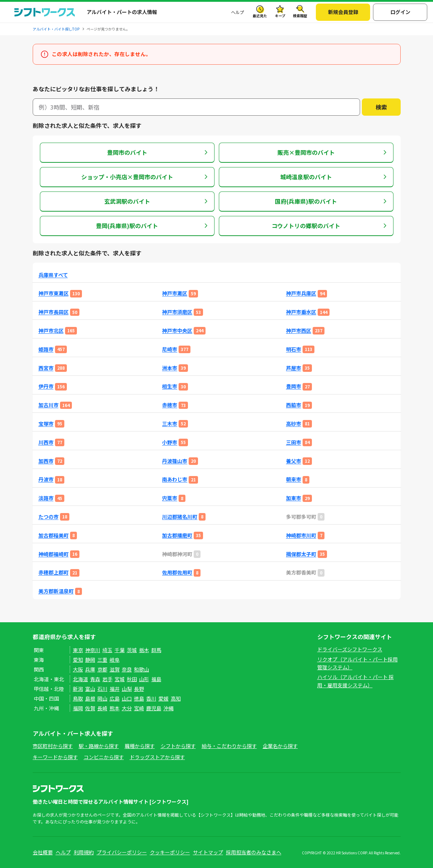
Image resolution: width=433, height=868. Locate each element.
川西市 (46, 442)
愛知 (78, 660)
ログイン (400, 12)
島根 (90, 698)
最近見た (260, 16)
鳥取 (78, 698)
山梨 (127, 689)
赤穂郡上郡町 (54, 572)
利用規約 (84, 852)
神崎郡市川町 (301, 535)
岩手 (107, 679)
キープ (280, 16)
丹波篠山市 (175, 461)
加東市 (294, 498)
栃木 (144, 650)
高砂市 (294, 424)
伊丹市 (46, 386)
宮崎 (139, 708)
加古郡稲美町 (54, 535)
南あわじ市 (175, 479)
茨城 (132, 650)
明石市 (294, 349)
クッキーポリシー (170, 852)
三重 (102, 660)
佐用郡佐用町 (177, 572)
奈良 (127, 669)
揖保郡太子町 (301, 554)
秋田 (132, 679)
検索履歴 (300, 16)
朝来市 (294, 479)
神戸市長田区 (54, 312)
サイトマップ (208, 852)
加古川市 (49, 405)
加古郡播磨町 (177, 535)
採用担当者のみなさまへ (254, 852)
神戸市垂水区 (301, 312)
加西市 (46, 461)
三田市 (294, 442)
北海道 (80, 679)
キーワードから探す (55, 757)
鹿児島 (154, 708)
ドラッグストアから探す (157, 757)
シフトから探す (178, 746)
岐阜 (115, 660)
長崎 (102, 708)
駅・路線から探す (99, 746)
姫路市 (46, 349)
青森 (95, 679)
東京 (78, 650)
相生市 (170, 386)
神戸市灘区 (175, 293)
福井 (115, 689)
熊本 (115, 708)
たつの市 (49, 517)
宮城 (120, 679)
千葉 (120, 650)
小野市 (170, 442)
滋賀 (115, 669)
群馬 (156, 650)
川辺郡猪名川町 (180, 517)
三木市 (170, 424)
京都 (102, 669)
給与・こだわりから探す (229, 746)
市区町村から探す (53, 746)
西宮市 (46, 368)
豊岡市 (294, 386)
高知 (176, 698)
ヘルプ (238, 12)
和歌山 (142, 669)
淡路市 (46, 498)
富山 (90, 689)
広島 (115, 698)
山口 (127, 698)
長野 (139, 689)
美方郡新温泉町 (56, 591)
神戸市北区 (51, 331)
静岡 (90, 660)
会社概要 (43, 852)
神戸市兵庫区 (301, 293)
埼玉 (107, 650)
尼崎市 (170, 349)
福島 (156, 679)
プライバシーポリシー (122, 852)
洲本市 (170, 368)
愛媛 (163, 698)
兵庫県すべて (53, 275)
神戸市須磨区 (177, 312)
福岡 (78, 708)
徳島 (139, 698)
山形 (144, 679)
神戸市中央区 (177, 331)
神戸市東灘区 (54, 293)
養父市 (294, 461)
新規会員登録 (343, 12)
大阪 (78, 669)
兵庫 (90, 669)
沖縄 (169, 708)
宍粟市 (170, 498)
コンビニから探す (104, 757)
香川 (151, 698)
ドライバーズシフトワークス (350, 649)
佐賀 (90, 708)
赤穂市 (170, 405)
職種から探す (140, 746)
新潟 (78, 689)
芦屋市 (294, 368)
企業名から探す (280, 746)
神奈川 (93, 650)
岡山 (102, 698)
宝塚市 (46, 424)
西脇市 (294, 405)
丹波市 (46, 479)
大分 (127, 708)
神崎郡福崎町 (54, 554)
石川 (102, 689)
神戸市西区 (299, 331)
